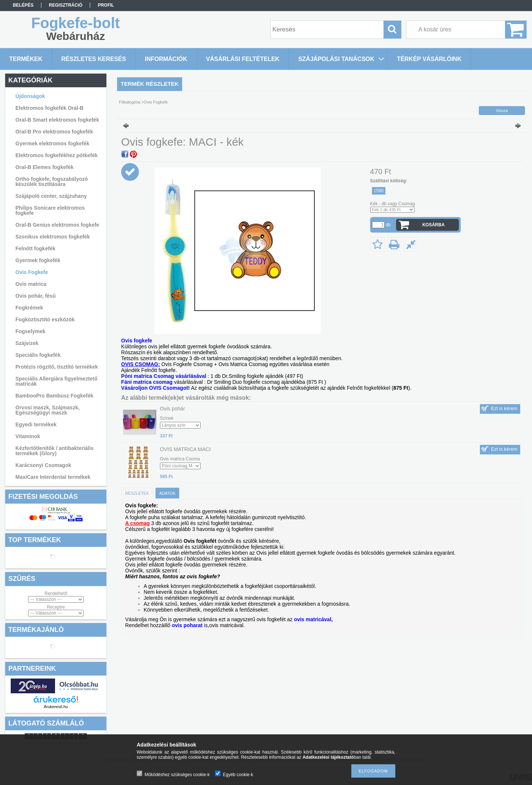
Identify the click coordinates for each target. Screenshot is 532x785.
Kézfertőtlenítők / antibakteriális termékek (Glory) (55, 451)
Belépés (23, 5)
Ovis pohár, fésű (36, 296)
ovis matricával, (313, 619)
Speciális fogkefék (38, 355)
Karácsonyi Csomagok (43, 465)
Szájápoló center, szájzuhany (51, 196)
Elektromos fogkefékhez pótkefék (57, 155)
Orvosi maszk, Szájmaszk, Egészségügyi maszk (48, 410)
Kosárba (434, 225)
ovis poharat (187, 625)
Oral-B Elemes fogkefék (45, 167)
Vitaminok (28, 436)
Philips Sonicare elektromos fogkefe (50, 210)
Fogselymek (30, 331)
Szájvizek (27, 343)
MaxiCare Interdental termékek (53, 477)
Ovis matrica (31, 284)
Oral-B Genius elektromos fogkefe (57, 225)
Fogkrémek (29, 308)
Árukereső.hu (56, 707)
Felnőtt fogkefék (35, 248)
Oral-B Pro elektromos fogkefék (54, 132)
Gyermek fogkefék (38, 260)
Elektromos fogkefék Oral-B (50, 108)
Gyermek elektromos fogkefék (52, 143)
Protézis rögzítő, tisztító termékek (57, 367)
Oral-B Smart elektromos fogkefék (57, 120)
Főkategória (130, 102)
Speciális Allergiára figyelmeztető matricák (57, 381)
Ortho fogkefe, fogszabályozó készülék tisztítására (52, 182)
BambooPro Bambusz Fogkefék (54, 396)
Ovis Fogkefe (32, 272)
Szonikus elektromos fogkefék (53, 237)
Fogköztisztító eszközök (45, 319)
